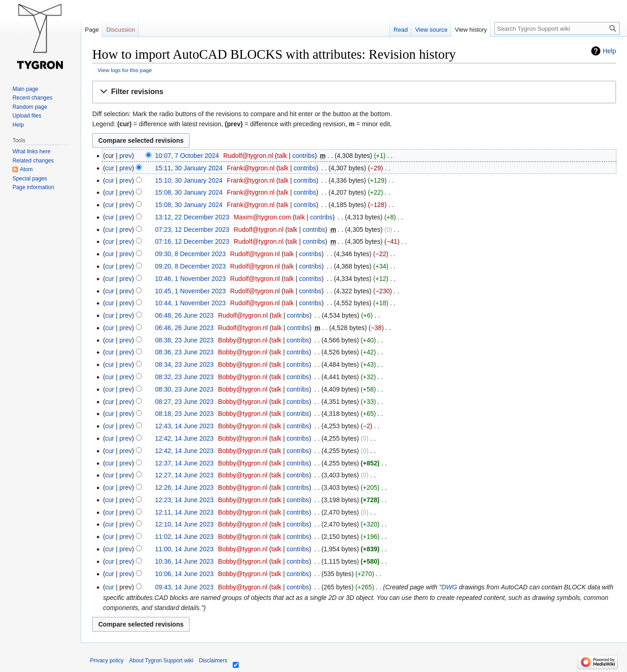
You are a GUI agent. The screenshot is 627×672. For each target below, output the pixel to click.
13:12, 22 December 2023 (192, 217)
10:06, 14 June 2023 (185, 574)
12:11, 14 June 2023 (185, 512)
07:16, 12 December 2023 (192, 241)
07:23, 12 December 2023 (192, 230)
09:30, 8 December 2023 (190, 254)
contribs (304, 156)
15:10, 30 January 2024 (189, 180)
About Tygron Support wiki (161, 661)
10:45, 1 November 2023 (190, 291)
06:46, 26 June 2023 (185, 328)
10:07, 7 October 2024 (187, 156)
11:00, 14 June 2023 (185, 549)
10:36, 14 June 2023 (185, 561)
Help (609, 51)
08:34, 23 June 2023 (185, 364)
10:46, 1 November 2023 (190, 279)
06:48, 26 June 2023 (185, 315)
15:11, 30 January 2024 (189, 168)
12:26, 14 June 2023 (185, 487)
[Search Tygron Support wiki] (557, 28)
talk (282, 156)
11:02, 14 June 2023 (185, 537)
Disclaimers (213, 661)
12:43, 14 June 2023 (185, 426)
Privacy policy (107, 661)
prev (126, 156)
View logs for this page (125, 70)
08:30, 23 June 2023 (185, 389)
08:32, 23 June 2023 (185, 377)
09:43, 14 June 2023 (185, 587)
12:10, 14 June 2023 (185, 524)
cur (109, 168)
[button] (354, 92)
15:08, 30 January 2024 (189, 192)
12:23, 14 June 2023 (185, 500)
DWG (449, 587)
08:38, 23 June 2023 (185, 340)
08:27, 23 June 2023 (185, 402)
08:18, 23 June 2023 (185, 414)
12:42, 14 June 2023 (185, 438)
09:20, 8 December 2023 (190, 266)
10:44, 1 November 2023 (190, 303)
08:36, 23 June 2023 (185, 352)
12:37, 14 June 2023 (185, 463)
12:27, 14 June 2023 (185, 475)
